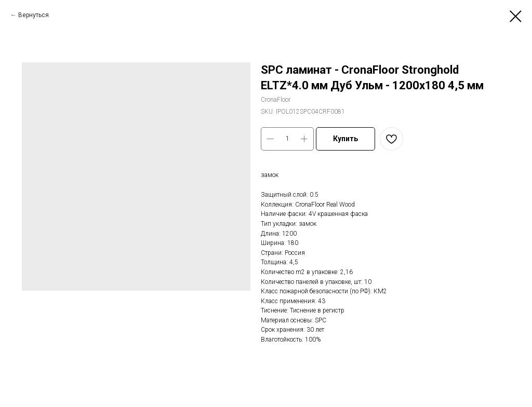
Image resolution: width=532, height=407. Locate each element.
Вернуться (34, 15)
